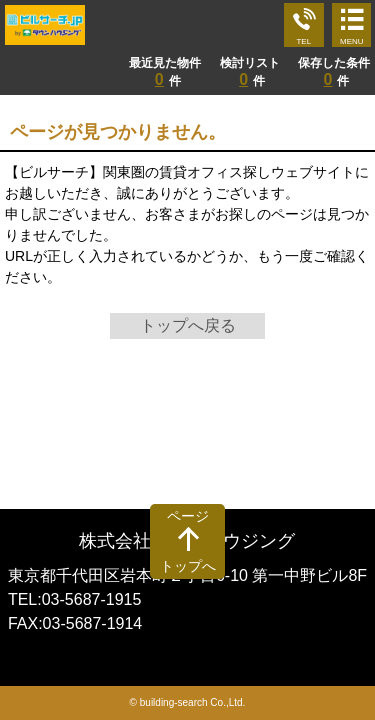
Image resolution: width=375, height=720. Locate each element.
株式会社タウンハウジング (187, 541)
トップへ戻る (188, 325)
